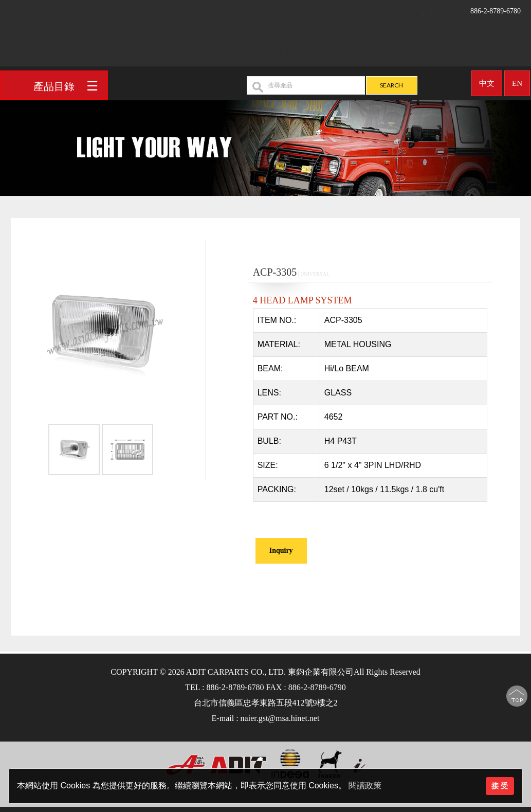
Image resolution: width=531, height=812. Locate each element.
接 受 (500, 786)
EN (517, 79)
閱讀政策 (365, 786)
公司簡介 (244, 47)
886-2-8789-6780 (470, 7)
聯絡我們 (461, 47)
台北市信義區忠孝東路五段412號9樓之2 (266, 703)
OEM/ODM (355, 47)
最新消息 (410, 47)
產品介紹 (294, 47)
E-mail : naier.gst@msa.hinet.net (266, 718)
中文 (487, 79)
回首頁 (198, 47)
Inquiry (281, 551)
